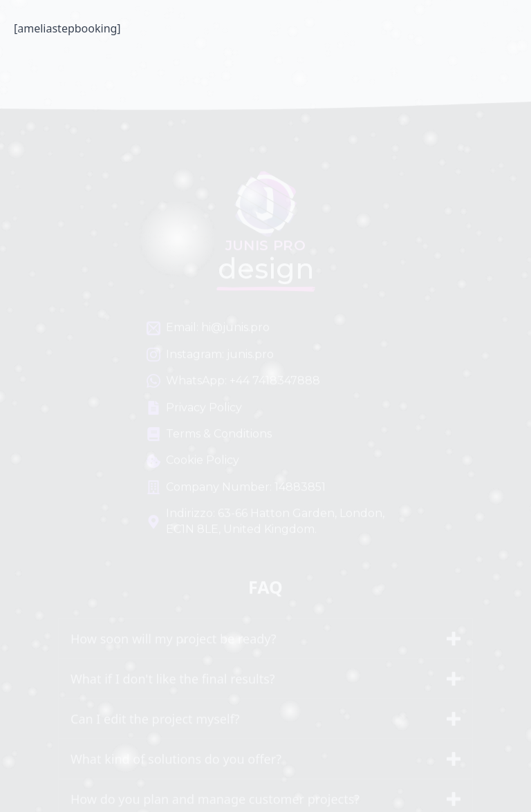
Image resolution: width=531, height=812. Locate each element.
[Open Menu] (467, 35)
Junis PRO (264, 35)
